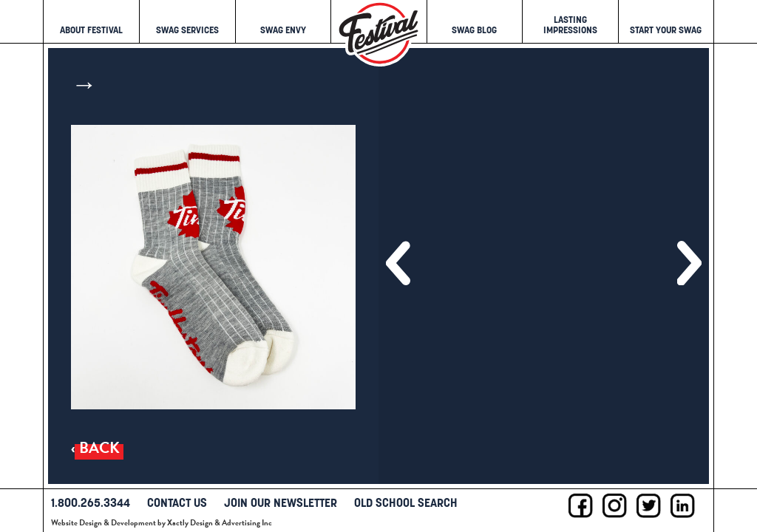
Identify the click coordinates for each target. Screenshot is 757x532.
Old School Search (406, 502)
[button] (398, 263)
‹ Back (95, 448)
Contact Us (177, 502)
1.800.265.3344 (91, 502)
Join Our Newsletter (281, 502)
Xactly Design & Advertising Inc (220, 523)
